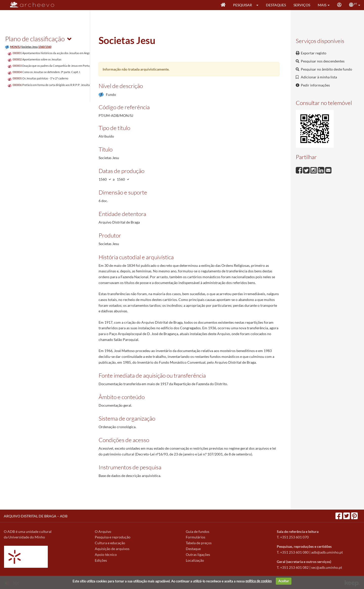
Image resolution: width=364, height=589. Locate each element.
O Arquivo (103, 531)
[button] (259, 5)
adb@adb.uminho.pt (327, 552)
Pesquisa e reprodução (113, 537)
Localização (195, 560)
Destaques (276, 5)
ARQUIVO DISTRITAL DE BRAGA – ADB (36, 516)
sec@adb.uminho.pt (327, 567)
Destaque (193, 549)
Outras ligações (198, 554)
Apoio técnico (106, 554)
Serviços (302, 5)
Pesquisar (243, 5)
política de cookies (259, 581)
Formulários (196, 537)
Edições (101, 560)
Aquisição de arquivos (112, 549)
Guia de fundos (198, 531)
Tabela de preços (199, 543)
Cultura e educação (110, 543)
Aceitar (284, 581)
